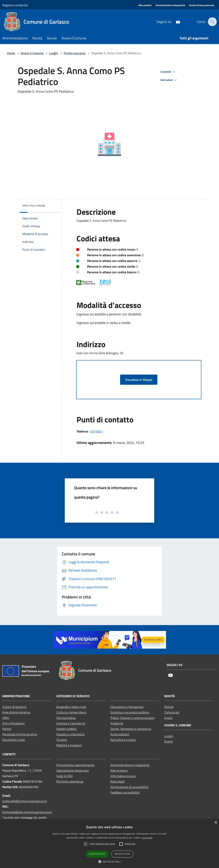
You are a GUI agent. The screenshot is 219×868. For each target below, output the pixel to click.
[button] (109, 862)
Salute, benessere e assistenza (131, 729)
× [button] (216, 823)
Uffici (6, 718)
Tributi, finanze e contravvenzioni (133, 718)
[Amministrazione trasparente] (170, 5)
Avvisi (168, 718)
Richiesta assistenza (70, 781)
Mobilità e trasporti (69, 745)
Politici (7, 729)
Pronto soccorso (75, 53)
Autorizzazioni (120, 734)
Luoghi (54, 53)
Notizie (169, 707)
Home (11, 53)
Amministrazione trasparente (130, 765)
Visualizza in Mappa (139, 380)
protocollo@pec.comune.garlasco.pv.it (27, 812)
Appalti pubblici (67, 729)
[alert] (109, 844)
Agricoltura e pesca (123, 740)
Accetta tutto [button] (97, 854)
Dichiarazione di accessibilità (129, 787)
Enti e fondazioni (14, 723)
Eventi (169, 741)
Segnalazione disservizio (73, 770)
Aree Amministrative (16, 712)
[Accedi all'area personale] (202, 5)
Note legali (117, 781)
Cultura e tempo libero (71, 712)
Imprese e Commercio (71, 723)
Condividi (168, 72)
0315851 (97, 431)
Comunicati (172, 712)
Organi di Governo (14, 707)
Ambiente (117, 723)
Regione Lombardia (15, 5)
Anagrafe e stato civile (71, 707)
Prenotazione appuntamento (75, 765)
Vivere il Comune (32, 53)
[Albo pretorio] (145, 5)
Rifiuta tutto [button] (122, 854)
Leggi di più (147, 838)
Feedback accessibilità (125, 792)
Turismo (62, 740)
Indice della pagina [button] (34, 206)
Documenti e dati (14, 740)
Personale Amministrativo (20, 734)
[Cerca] (212, 22)
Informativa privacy (123, 776)
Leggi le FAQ (65, 776)
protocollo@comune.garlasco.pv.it (25, 801)
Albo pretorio (119, 770)
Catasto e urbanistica (70, 734)
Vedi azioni (169, 80)
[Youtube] (175, 22)
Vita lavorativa (66, 718)
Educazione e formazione (127, 707)
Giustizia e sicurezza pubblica (130, 712)
